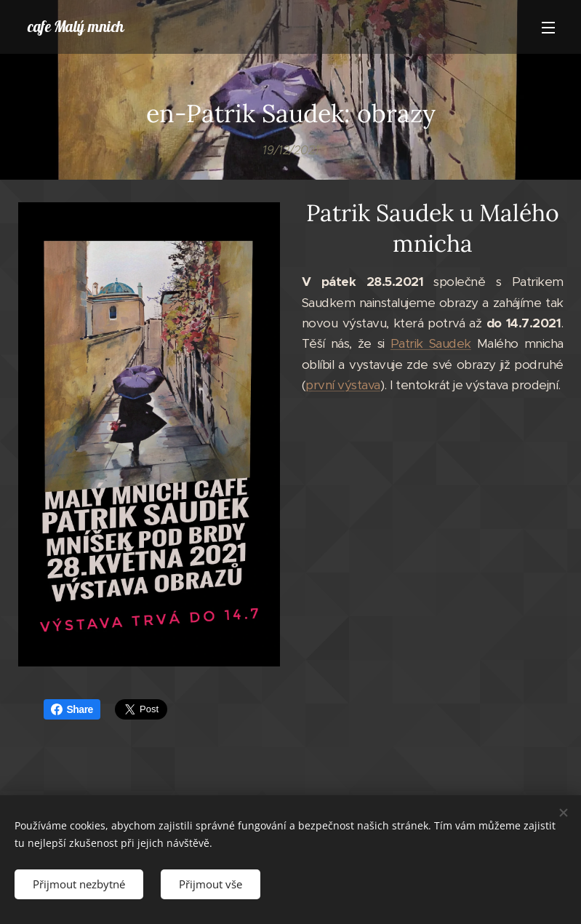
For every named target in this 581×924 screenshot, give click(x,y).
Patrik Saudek (430, 343)
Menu (548, 28)
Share (72, 709)
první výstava (342, 385)
